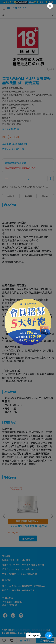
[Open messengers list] (49, 635)
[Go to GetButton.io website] (49, 641)
